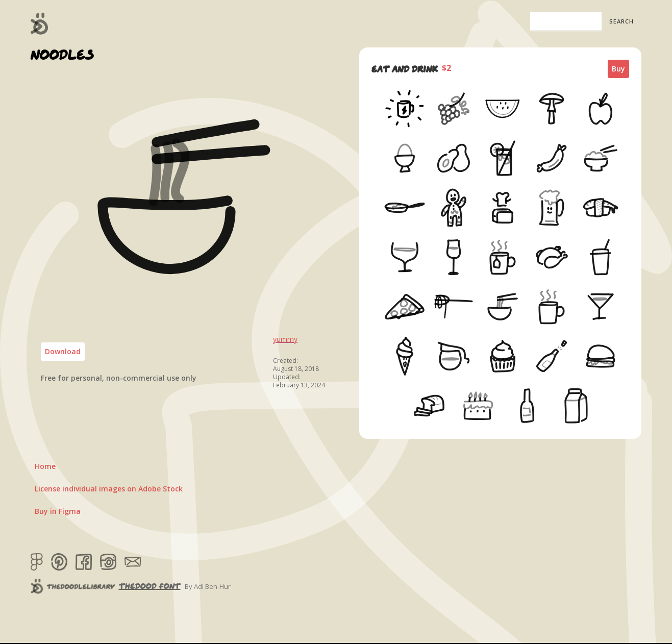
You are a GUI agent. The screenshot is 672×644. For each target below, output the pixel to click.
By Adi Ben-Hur (208, 586)
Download (63, 351)
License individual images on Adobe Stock (109, 489)
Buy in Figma (58, 511)
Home (45, 466)
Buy (618, 69)
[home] (40, 23)
